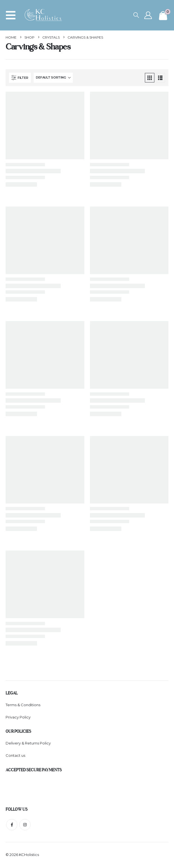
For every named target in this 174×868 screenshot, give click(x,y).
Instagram (25, 826)
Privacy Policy (18, 717)
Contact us (15, 756)
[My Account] (148, 15)
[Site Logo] (45, 15)
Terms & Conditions (23, 705)
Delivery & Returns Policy (28, 744)
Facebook (12, 826)
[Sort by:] (53, 78)
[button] (12, 15)
